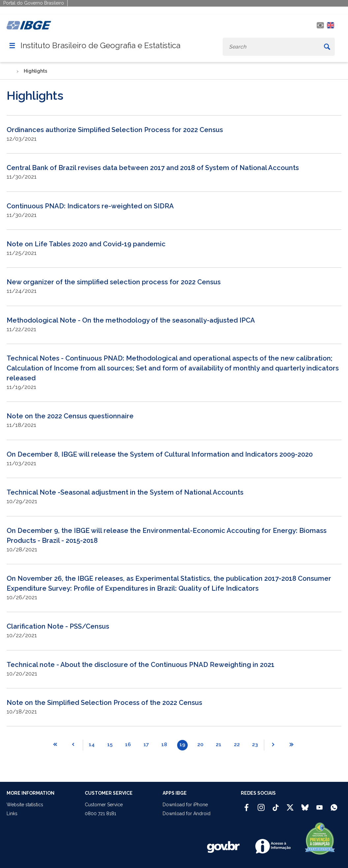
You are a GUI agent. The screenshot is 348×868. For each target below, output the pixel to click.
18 (164, 745)
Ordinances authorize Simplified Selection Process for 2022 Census (115, 130)
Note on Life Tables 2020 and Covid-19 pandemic (86, 244)
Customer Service (104, 805)
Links (12, 814)
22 (237, 745)
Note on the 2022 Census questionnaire (70, 416)
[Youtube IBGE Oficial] (319, 805)
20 (200, 745)
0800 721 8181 (100, 814)
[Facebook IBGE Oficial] (247, 805)
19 (182, 745)
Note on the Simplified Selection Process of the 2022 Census (104, 703)
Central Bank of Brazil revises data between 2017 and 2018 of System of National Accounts (153, 168)
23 (255, 745)
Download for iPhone (185, 805)
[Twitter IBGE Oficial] (290, 807)
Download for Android (187, 814)
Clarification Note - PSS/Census (58, 626)
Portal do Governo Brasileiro (34, 3)
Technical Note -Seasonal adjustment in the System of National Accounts (125, 492)
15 (110, 745)
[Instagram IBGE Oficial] (261, 805)
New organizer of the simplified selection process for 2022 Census (114, 282)
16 (128, 745)
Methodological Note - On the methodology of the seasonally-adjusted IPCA (131, 320)
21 (219, 745)
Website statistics (25, 805)
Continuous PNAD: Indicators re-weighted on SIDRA (90, 206)
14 (92, 745)
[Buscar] (327, 47)
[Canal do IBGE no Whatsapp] (334, 805)
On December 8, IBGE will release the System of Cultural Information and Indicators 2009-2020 (160, 454)
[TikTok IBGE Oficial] (276, 805)
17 (146, 745)
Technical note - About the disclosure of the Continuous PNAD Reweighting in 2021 (141, 665)
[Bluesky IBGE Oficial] (305, 805)
